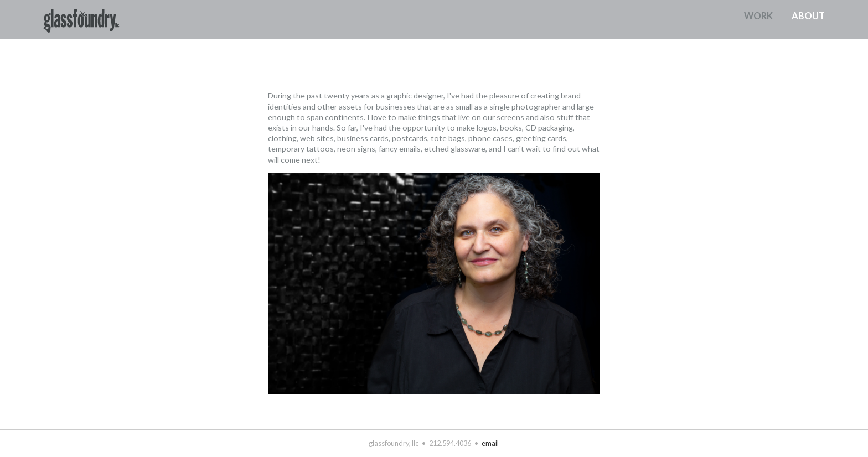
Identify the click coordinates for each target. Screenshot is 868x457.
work (758, 16)
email (490, 443)
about (808, 16)
